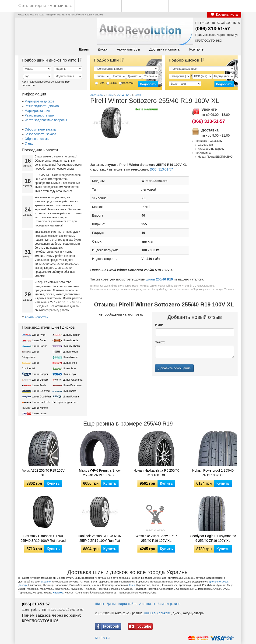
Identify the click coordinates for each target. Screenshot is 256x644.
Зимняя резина (169, 604)
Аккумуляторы (128, 49)
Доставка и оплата (164, 49)
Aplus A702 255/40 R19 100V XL (43, 473)
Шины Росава (71, 397)
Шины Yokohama (72, 380)
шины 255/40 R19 (159, 279)
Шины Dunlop (40, 380)
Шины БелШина (72, 385)
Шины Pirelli (70, 363)
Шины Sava (69, 368)
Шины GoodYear (42, 397)
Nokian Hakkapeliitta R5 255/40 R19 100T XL (156, 473)
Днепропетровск (219, 582)
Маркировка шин (37, 111)
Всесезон (127, 83)
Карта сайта (127, 604)
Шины (84, 49)
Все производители (64, 402)
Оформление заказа (40, 129)
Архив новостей (37, 317)
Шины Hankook (41, 402)
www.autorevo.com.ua (31, 15)
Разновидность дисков (42, 106)
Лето (100, 83)
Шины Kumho (40, 408)
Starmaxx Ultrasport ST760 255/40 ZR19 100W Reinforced (43, 538)
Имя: (159, 325)
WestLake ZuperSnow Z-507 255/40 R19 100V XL (156, 538)
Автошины (147, 604)
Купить (53, 483)
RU (97, 638)
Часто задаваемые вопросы (46, 120)
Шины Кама (69, 391)
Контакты (197, 49)
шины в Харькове (158, 613)
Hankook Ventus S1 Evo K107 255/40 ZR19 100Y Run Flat (100, 538)
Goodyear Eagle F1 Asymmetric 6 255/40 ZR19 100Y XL (213, 538)
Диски (103, 49)
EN (103, 638)
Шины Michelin (71, 346)
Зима (112, 83)
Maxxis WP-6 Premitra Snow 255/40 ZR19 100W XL (100, 473)
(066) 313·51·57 (213, 28)
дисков (68, 327)
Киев (132, 585)
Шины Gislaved (41, 391)
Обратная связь (37, 139)
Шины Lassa (39, 413)
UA (108, 638)
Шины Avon (39, 335)
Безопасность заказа (40, 134)
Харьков (58, 593)
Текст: (160, 342)
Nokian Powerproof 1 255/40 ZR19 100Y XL (213, 473)
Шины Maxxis (70, 340)
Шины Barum (40, 346)
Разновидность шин (40, 115)
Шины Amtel (39, 340)
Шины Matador (71, 335)
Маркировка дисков (39, 101)
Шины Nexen (70, 352)
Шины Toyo (69, 374)
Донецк (23, 585)
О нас (29, 143)
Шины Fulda (39, 385)
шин (55, 327)
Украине (46, 582)
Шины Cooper (40, 374)
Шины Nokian (70, 357)
